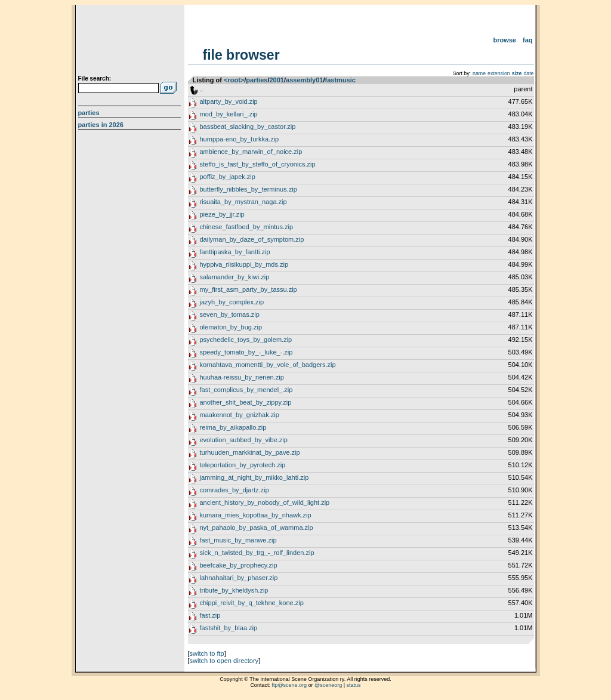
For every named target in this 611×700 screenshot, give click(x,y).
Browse (504, 40)
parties (257, 80)
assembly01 (304, 80)
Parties (89, 113)
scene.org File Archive (131, 42)
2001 (276, 80)
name (479, 73)
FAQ (528, 40)
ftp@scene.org (289, 685)
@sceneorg (328, 685)
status (354, 685)
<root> (234, 80)
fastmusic (340, 80)
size (517, 73)
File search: (95, 78)
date (528, 73)
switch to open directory (224, 661)
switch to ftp (207, 653)
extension (499, 73)
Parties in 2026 (101, 125)
